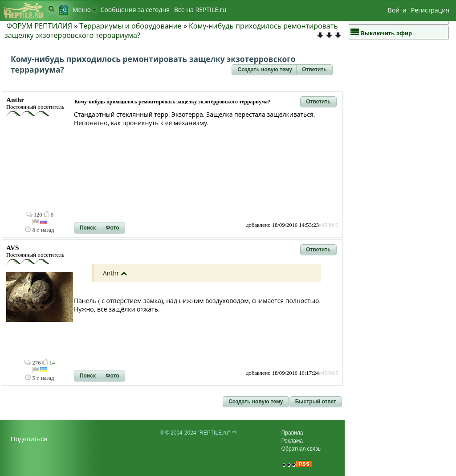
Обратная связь (301, 449)
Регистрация (430, 10)
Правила (292, 433)
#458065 (329, 373)
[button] (265, 70)
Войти (397, 10)
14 (49, 363)
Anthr (111, 273)
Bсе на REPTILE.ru (200, 10)
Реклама (292, 441)
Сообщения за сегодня (135, 10)
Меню (84, 10)
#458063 (329, 225)
